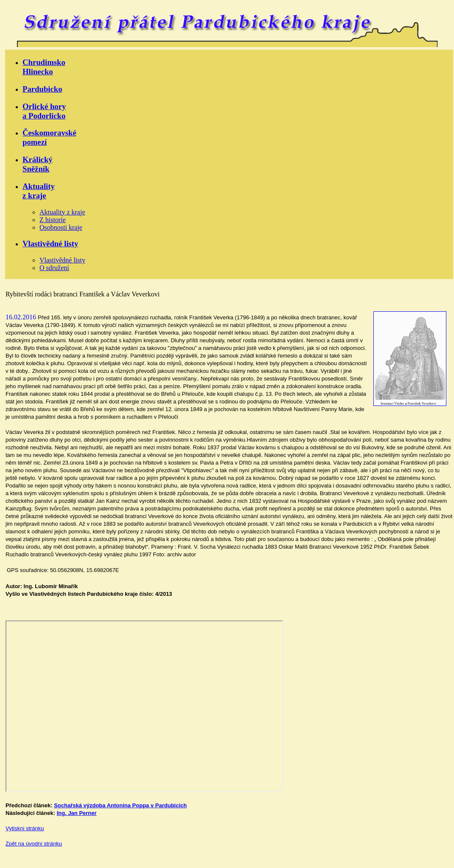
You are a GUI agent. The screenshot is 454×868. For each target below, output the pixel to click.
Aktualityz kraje (39, 191)
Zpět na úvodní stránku (34, 844)
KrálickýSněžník (38, 164)
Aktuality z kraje (62, 212)
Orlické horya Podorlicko (44, 111)
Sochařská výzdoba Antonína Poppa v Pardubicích (120, 805)
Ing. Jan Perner (77, 813)
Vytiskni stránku (25, 828)
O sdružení (54, 268)
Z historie (53, 220)
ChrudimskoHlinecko (44, 67)
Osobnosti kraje (61, 227)
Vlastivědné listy (50, 244)
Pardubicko (42, 89)
